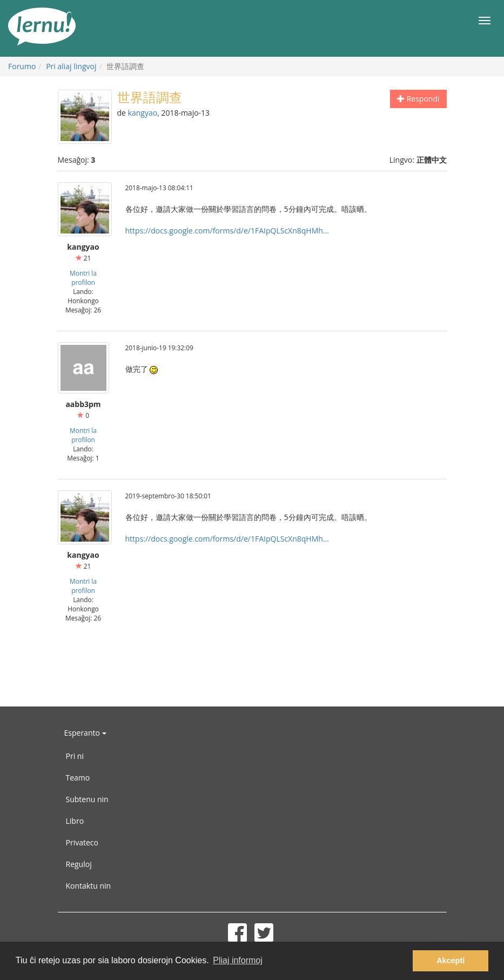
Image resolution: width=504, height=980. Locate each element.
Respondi (418, 99)
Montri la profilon (83, 278)
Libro (75, 821)
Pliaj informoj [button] (238, 960)
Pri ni (75, 756)
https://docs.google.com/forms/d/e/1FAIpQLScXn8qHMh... (227, 231)
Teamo (78, 778)
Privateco (82, 842)
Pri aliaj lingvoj (71, 66)
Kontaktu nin (89, 886)
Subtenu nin (87, 799)
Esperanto (85, 733)
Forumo (22, 66)
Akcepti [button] (451, 961)
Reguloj (79, 864)
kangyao (143, 113)
